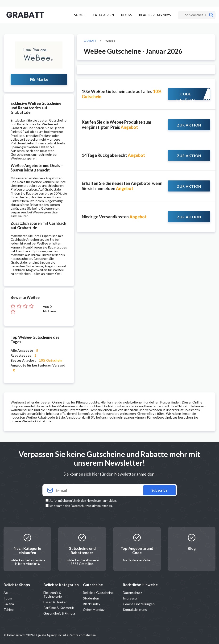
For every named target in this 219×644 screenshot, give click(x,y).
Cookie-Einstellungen (139, 604)
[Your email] (110, 490)
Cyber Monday (94, 609)
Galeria (9, 604)
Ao (6, 593)
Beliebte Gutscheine (98, 593)
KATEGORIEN (103, 15)
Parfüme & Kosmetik (59, 608)
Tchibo (9, 609)
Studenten (91, 598)
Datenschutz (132, 593)
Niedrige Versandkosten (114, 217)
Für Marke (39, 79)
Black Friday (92, 604)
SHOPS (80, 15)
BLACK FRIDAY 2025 (155, 15)
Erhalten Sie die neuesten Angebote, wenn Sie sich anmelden (122, 186)
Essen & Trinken (55, 602)
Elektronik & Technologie (53, 594)
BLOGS (127, 15)
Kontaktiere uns (135, 609)
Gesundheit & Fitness (60, 613)
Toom (8, 598)
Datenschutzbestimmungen (89, 506)
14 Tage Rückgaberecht (113, 155)
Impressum (131, 598)
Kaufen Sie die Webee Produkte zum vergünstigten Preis (116, 125)
